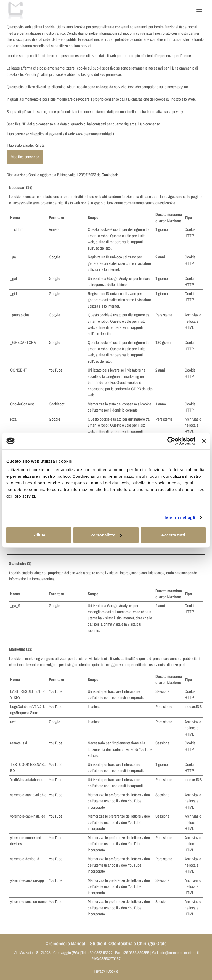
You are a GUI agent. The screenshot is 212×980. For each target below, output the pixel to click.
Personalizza (106, 535)
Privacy (99, 971)
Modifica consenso (25, 157)
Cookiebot (109, 175)
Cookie (113, 971)
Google (55, 257)
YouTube (56, 370)
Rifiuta (39, 535)
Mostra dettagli (180, 517)
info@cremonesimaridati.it (179, 953)
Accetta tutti (173, 535)
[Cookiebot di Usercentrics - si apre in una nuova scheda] (171, 441)
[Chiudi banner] (204, 441)
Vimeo (54, 229)
